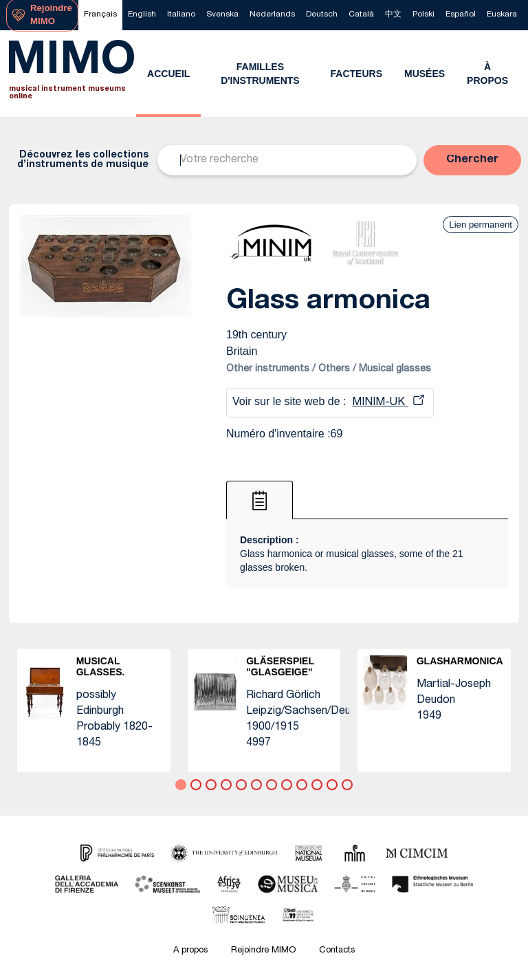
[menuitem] (100, 15)
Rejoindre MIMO (263, 951)
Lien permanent (481, 225)
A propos (190, 951)
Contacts (337, 951)
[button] (472, 160)
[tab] (260, 500)
